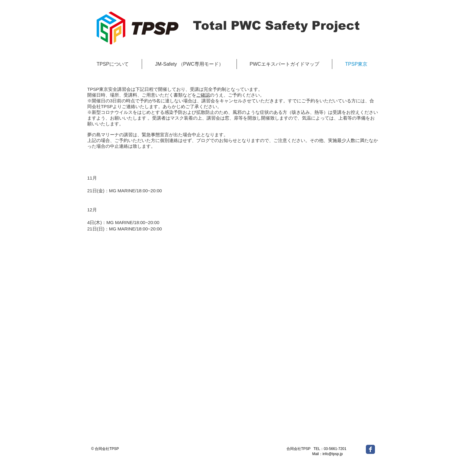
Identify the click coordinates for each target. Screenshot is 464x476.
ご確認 (203, 95)
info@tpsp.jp (333, 454)
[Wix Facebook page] (370, 449)
